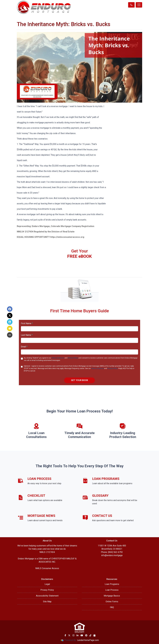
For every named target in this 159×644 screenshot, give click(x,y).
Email (24, 347)
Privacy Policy (73, 358)
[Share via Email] (10, 328)
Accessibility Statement (47, 596)
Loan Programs (112, 584)
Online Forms (112, 602)
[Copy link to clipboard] (10, 335)
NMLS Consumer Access (47, 568)
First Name (27, 323)
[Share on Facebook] (10, 309)
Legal (47, 584)
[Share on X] (10, 316)
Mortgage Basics (112, 596)
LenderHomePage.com (88, 640)
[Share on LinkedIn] (10, 322)
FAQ (112, 607)
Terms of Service (58, 358)
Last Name (27, 335)
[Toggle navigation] (139, 5)
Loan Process (112, 590)
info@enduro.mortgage (112, 555)
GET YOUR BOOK (80, 380)
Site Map (47, 602)
